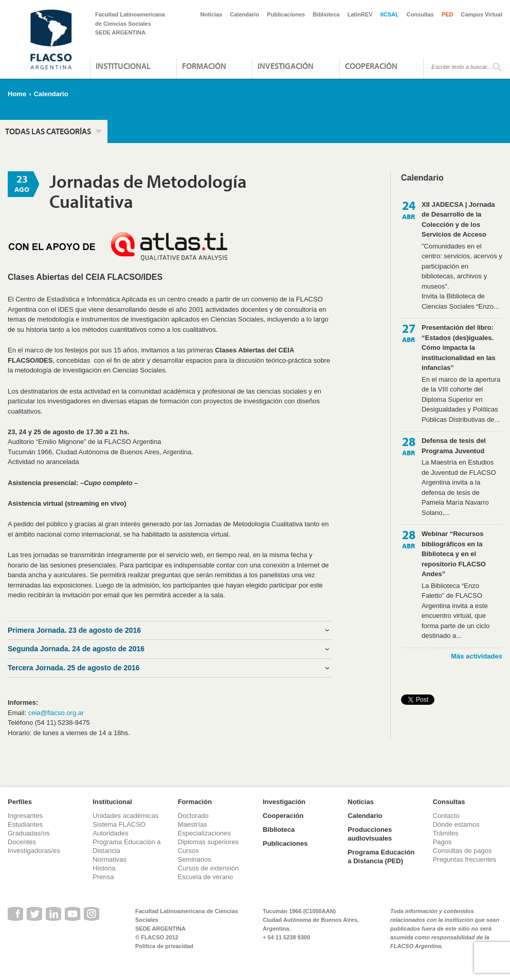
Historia (104, 868)
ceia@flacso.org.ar (56, 713)
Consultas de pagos (462, 851)
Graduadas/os (29, 833)
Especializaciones (204, 833)
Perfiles (20, 802)
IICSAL (390, 14)
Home (17, 94)
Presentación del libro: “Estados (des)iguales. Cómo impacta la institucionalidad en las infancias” (459, 348)
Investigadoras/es (34, 851)
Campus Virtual (482, 14)
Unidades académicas (125, 816)
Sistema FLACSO (119, 824)
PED (448, 14)
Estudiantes (25, 824)
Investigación (286, 66)
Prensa (103, 877)
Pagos (442, 842)
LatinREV (360, 14)
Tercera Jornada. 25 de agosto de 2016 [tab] (74, 668)
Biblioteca (326, 14)
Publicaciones (286, 14)
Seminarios (195, 859)
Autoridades (110, 833)
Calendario (244, 14)
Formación (204, 66)
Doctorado (193, 816)
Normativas (110, 859)
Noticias (212, 14)
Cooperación (371, 66)
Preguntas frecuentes (465, 859)
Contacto (446, 816)
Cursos (188, 851)
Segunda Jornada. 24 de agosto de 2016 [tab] (76, 649)
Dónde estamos (456, 824)
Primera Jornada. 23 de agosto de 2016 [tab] (74, 630)
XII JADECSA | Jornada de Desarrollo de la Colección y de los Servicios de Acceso (458, 220)
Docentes (22, 842)
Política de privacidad (164, 946)
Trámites (446, 833)
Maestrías (193, 824)
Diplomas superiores (208, 842)
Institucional (123, 66)
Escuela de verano (206, 877)
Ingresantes (25, 816)
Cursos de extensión (208, 868)
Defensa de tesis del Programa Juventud (454, 446)
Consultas (420, 14)
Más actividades (477, 656)
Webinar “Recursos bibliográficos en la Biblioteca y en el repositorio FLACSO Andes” (454, 554)
